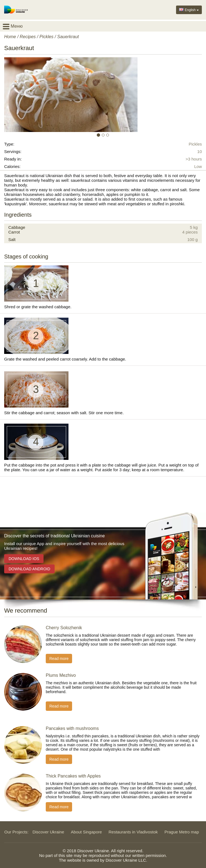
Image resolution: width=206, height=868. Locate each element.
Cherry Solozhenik (64, 628)
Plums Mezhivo (61, 675)
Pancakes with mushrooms (72, 728)
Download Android (29, 569)
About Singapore (87, 832)
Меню (13, 26)
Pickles (46, 37)
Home (10, 37)
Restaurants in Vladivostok (133, 832)
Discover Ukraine (48, 832)
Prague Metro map (182, 832)
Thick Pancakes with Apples (73, 776)
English (189, 10)
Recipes (28, 37)
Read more (59, 659)
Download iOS (24, 559)
